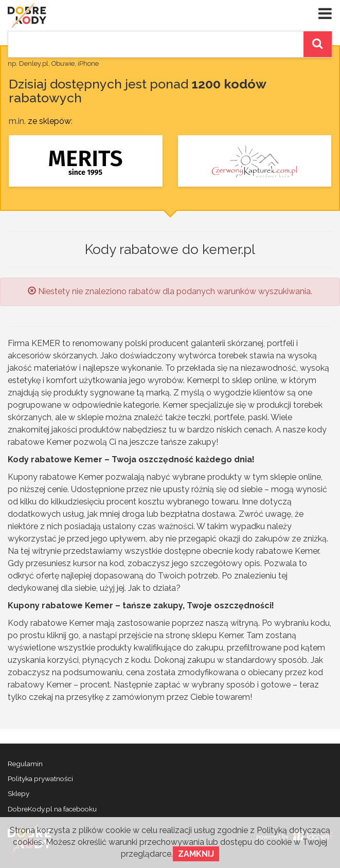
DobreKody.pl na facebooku (52, 809)
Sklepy (19, 793)
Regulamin (25, 764)
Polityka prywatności (40, 779)
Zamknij (196, 854)
